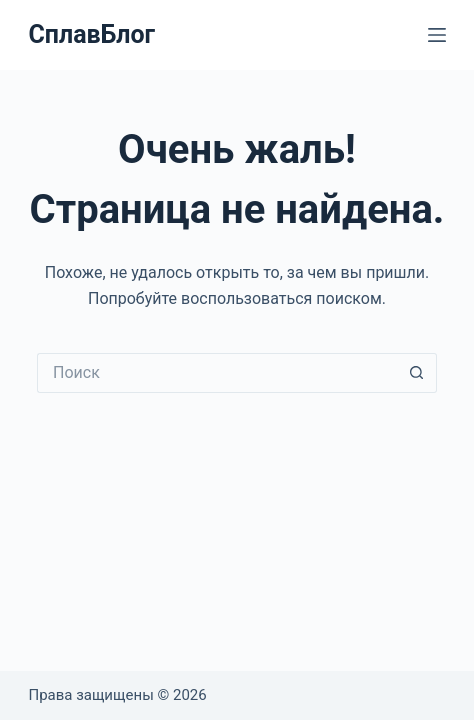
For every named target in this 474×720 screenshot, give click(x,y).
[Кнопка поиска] (417, 373)
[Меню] (437, 35)
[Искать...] (217, 373)
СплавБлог (91, 34)
